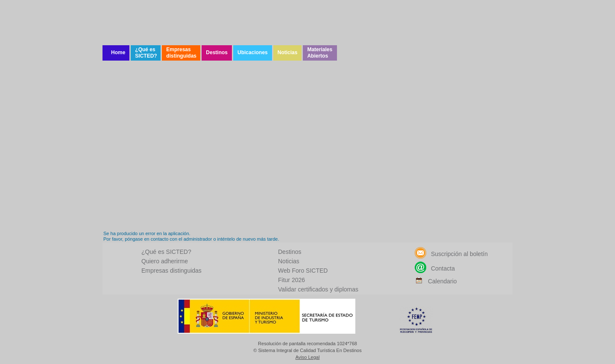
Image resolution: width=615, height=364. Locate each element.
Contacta (435, 268)
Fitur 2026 (291, 280)
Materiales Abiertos (320, 53)
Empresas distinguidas (181, 53)
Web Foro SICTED (303, 271)
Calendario (436, 281)
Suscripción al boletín (451, 254)
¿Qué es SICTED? (146, 53)
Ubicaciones (253, 52)
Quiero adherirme (165, 261)
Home (118, 52)
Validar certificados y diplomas (318, 289)
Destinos (217, 52)
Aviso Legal (308, 357)
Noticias (288, 52)
